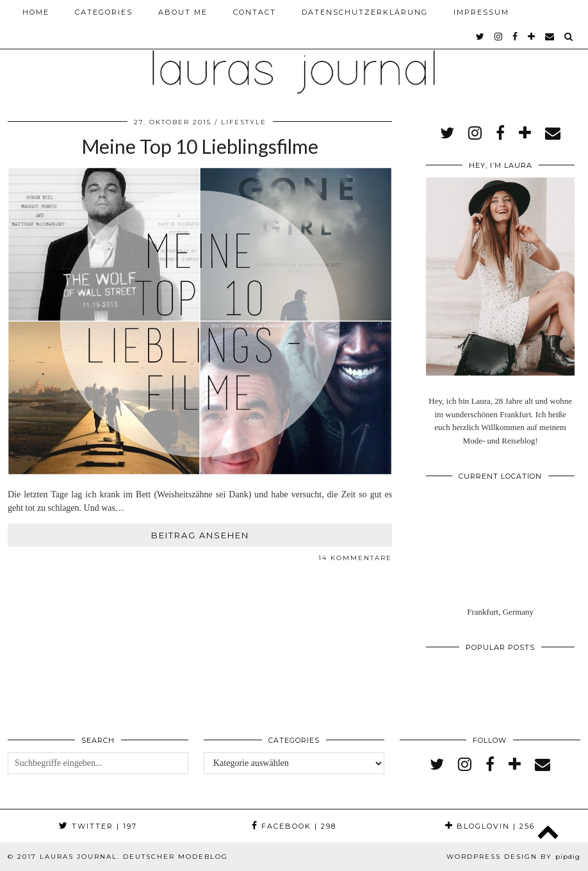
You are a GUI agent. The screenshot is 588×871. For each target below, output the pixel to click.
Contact (255, 12)
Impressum (481, 12)
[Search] (569, 37)
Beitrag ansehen (200, 535)
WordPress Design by (513, 857)
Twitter (98, 826)
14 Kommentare (355, 558)
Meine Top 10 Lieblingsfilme (200, 146)
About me (183, 12)
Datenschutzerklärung (365, 12)
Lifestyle (244, 122)
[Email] (550, 37)
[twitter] (481, 37)
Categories (104, 12)
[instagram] (499, 37)
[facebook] (516, 37)
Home (36, 12)
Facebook (294, 826)
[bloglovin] (532, 37)
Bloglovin (490, 826)
